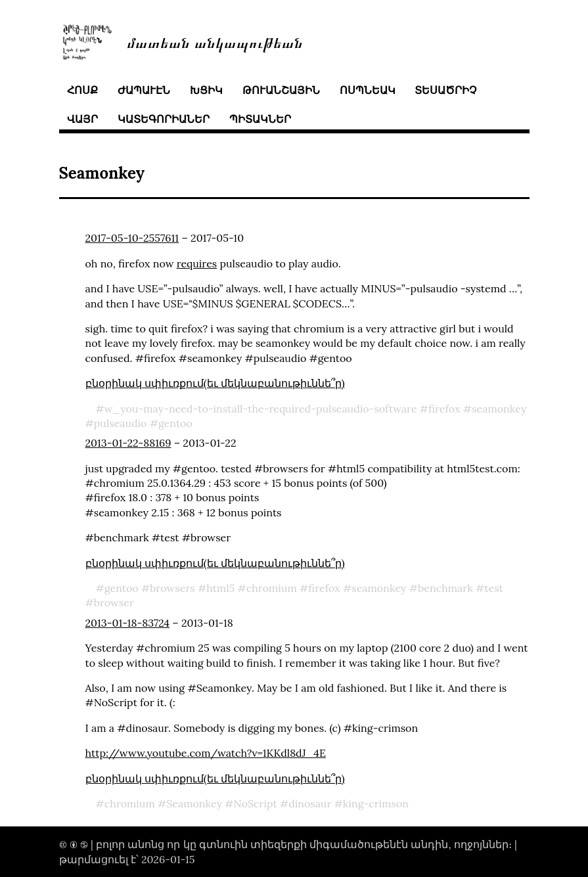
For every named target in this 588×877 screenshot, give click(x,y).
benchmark (445, 588)
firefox (444, 409)
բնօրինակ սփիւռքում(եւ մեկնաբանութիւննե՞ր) (215, 383)
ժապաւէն (144, 90)
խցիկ (206, 90)
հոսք (82, 90)
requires (197, 263)
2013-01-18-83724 (128, 623)
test (493, 588)
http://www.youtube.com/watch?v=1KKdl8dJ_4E (206, 753)
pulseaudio (121, 423)
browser (114, 602)
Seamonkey (194, 803)
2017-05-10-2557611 (132, 238)
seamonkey (499, 409)
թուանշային (281, 90)
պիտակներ (260, 119)
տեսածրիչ (445, 90)
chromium (272, 588)
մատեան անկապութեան (215, 42)
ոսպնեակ (368, 90)
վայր (82, 119)
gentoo (175, 423)
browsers (172, 588)
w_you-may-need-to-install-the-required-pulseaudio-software (261, 409)
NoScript (256, 803)
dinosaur (310, 803)
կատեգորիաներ (164, 119)
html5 (220, 588)
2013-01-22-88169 (128, 443)
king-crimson (376, 803)
